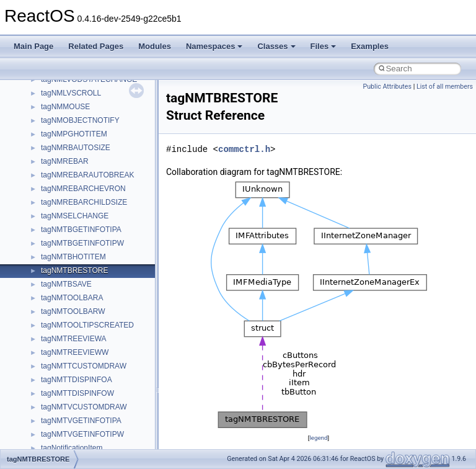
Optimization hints (51, 166)
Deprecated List (47, 234)
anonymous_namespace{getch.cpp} (100, 439)
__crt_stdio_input (69, 303)
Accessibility (61, 344)
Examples (370, 46)
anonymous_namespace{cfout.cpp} (99, 385)
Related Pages (96, 46)
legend (318, 438)
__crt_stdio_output (72, 316)
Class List (47, 289)
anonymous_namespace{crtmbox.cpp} (104, 398)
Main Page (33, 46)
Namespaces (214, 46)
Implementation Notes (57, 180)
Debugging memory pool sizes (71, 98)
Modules (155, 46)
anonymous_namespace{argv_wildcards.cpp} (116, 371)
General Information (54, 207)
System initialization (54, 139)
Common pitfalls (48, 84)
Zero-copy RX (44, 125)
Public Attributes (387, 87)
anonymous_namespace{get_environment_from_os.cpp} (134, 426)
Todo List (36, 221)
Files (324, 46)
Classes (276, 46)
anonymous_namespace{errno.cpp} (99, 412)
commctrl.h (244, 149)
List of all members (445, 87)
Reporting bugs (46, 112)
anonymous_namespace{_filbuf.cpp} (101, 357)
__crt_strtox (60, 330)
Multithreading (44, 153)
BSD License (42, 194)
